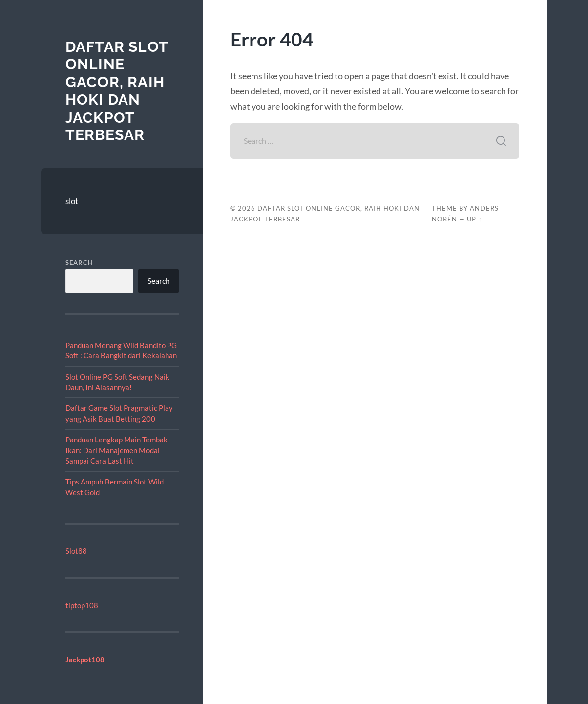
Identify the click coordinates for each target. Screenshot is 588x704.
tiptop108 (82, 605)
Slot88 (76, 551)
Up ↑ (474, 219)
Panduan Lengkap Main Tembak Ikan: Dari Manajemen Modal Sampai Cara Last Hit (116, 450)
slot (72, 201)
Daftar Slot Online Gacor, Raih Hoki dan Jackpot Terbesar (117, 91)
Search (79, 263)
